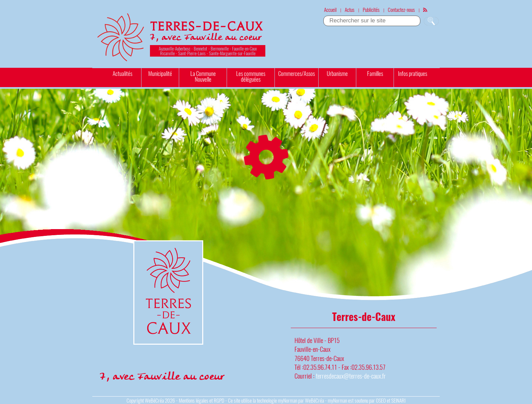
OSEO (381, 400)
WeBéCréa (154, 400)
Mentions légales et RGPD (202, 400)
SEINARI (398, 400)
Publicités (371, 9)
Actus (350, 9)
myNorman (288, 400)
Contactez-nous (401, 9)
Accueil (330, 9)
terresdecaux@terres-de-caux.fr (351, 376)
